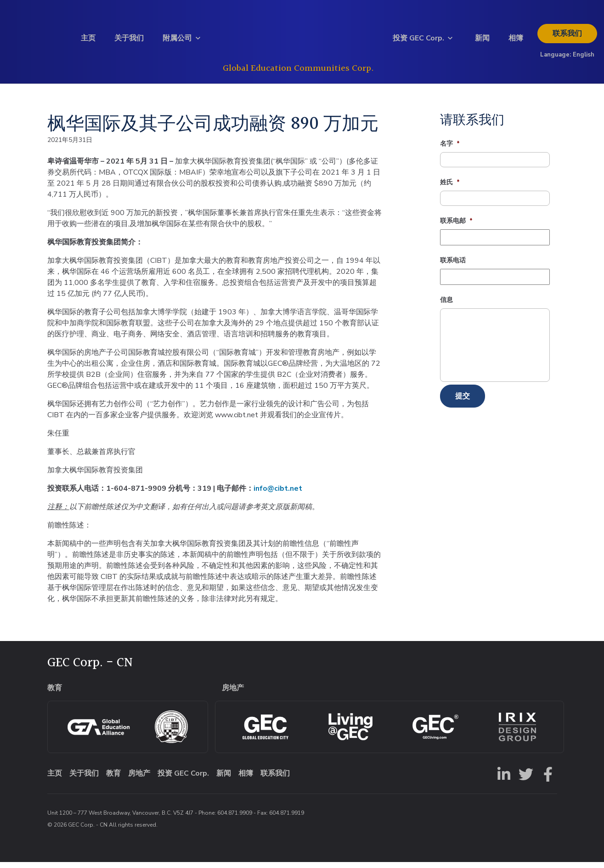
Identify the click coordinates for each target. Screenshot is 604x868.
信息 (446, 306)
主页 (88, 41)
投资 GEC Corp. (418, 41)
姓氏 (450, 188)
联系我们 (567, 36)
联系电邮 (456, 227)
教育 (113, 779)
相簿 (516, 41)
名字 (450, 150)
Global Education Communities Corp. (298, 71)
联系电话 (453, 267)
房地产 (139, 779)
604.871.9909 (235, 819)
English (584, 57)
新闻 (482, 41)
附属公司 (177, 41)
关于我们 (129, 41)
